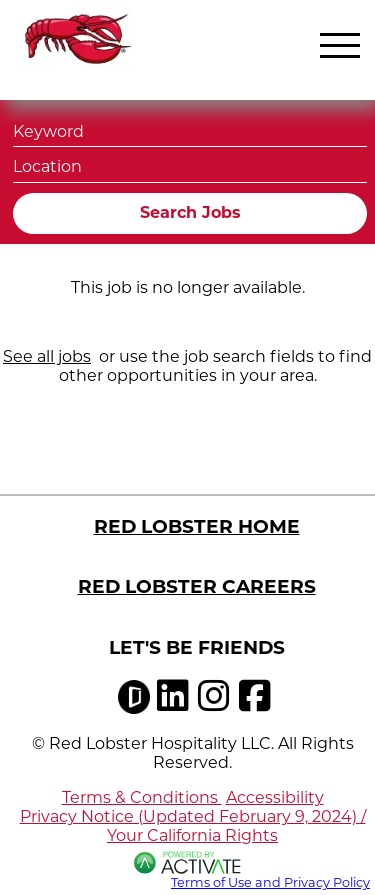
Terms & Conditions (142, 797)
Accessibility (275, 797)
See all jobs (47, 356)
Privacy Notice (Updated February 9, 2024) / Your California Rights (193, 826)
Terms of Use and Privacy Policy (270, 882)
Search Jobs (190, 212)
